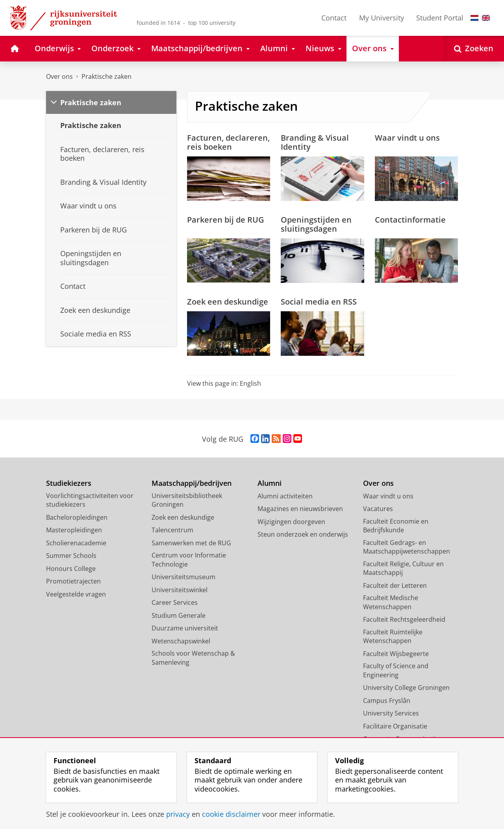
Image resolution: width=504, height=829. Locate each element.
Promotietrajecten (73, 581)
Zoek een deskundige (228, 301)
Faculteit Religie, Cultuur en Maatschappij (403, 568)
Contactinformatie (410, 219)
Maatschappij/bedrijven (192, 483)
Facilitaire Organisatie (395, 726)
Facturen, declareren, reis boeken (228, 142)
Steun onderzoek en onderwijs (303, 534)
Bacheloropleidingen (77, 517)
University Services (391, 713)
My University (382, 18)
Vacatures (378, 509)
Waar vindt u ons (407, 138)
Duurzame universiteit (185, 628)
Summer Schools (71, 556)
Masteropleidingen (74, 530)
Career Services (175, 602)
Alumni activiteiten (285, 496)
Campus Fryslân (387, 701)
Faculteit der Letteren (395, 586)
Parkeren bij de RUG (226, 219)
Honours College (71, 569)
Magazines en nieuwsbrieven (300, 509)
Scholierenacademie (76, 543)
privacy (178, 814)
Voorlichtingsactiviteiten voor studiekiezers (90, 500)
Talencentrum (172, 530)
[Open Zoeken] (474, 49)
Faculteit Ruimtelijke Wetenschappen (393, 637)
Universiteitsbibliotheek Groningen (187, 500)
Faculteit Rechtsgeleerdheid (404, 619)
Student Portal (440, 18)
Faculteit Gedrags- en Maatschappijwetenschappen (407, 547)
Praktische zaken (107, 76)
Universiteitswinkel (180, 590)
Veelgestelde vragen (76, 594)
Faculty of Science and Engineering (396, 670)
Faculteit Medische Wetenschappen (391, 602)
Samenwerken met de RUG (191, 543)
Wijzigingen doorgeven (291, 522)
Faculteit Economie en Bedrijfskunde (396, 526)
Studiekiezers (69, 483)
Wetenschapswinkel (181, 641)
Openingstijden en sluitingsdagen (316, 224)
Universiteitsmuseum (183, 577)
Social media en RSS (319, 301)
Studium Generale (179, 615)
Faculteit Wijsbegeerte (396, 654)
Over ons (59, 76)
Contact (334, 18)
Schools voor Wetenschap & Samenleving (193, 658)
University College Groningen (406, 688)
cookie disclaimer (231, 814)
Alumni (270, 483)
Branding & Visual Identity (315, 142)
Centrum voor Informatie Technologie (189, 560)
